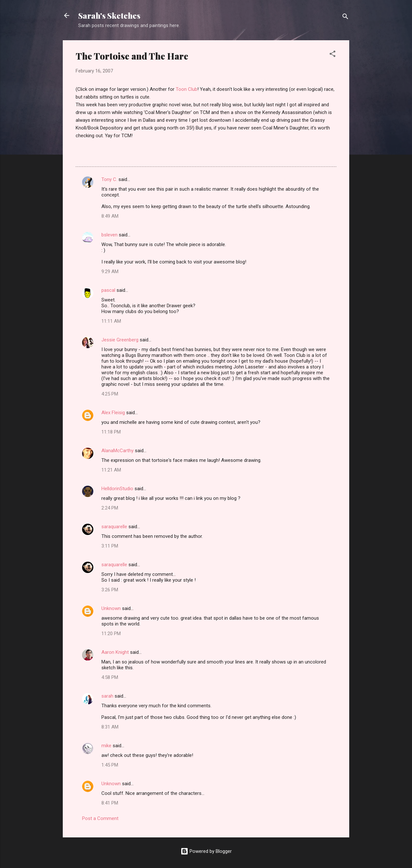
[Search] (345, 18)
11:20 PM (111, 634)
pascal (108, 290)
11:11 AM (111, 321)
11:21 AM (111, 470)
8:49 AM (110, 216)
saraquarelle (114, 527)
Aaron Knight (115, 652)
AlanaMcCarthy (117, 451)
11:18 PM (111, 432)
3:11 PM (110, 546)
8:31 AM (110, 727)
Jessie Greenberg (120, 340)
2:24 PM (110, 508)
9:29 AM (110, 272)
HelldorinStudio (117, 489)
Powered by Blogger (206, 851)
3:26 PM (110, 590)
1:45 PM (110, 765)
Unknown (111, 608)
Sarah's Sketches (109, 15)
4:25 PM (110, 394)
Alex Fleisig (113, 413)
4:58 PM (110, 677)
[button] (332, 55)
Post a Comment (100, 818)
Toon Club (187, 89)
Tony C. (109, 179)
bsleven (109, 235)
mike (106, 746)
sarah (107, 696)
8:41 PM (110, 803)
